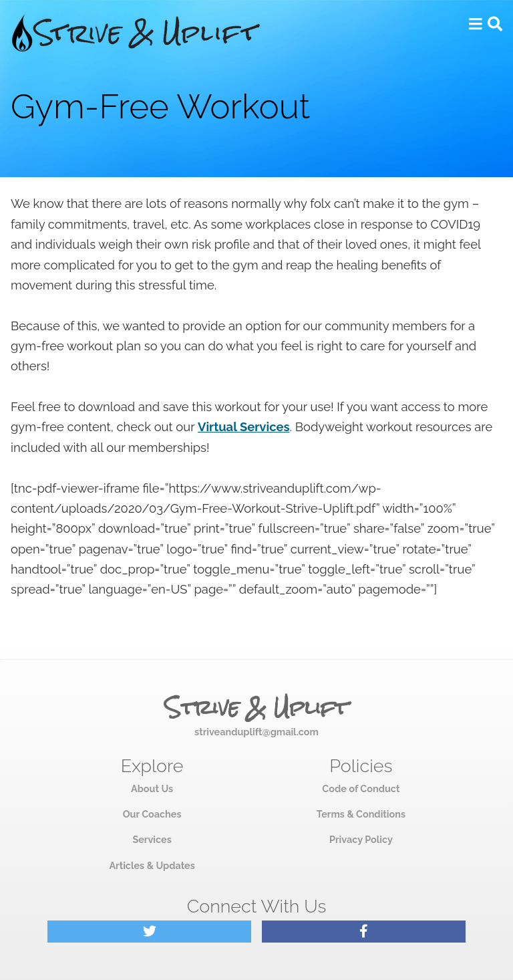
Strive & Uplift (256, 708)
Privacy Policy (361, 839)
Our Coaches (152, 814)
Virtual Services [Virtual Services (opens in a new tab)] (244, 427)
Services (152, 839)
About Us (152, 788)
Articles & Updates (152, 865)
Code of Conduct (361, 788)
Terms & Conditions (361, 814)
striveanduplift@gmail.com (256, 732)
